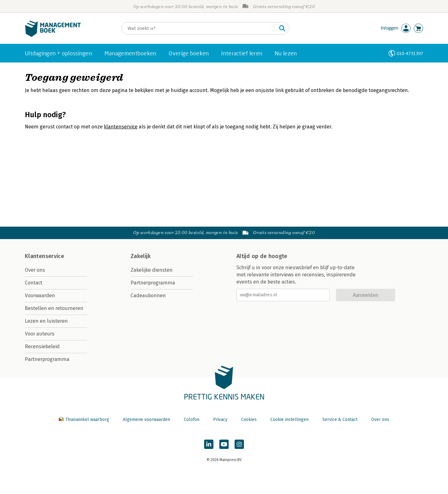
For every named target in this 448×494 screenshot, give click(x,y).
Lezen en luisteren (46, 321)
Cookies (249, 420)
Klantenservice (44, 256)
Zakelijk (141, 256)
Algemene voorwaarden (147, 420)
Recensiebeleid (42, 346)
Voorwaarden (40, 295)
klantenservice (121, 127)
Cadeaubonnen (148, 295)
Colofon (192, 420)
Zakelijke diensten (152, 270)
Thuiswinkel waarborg (85, 420)
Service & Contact (340, 420)
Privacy (220, 420)
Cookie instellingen (289, 420)
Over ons (35, 270)
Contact (34, 283)
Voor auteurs (40, 334)
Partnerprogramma (47, 359)
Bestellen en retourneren (54, 308)
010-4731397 (410, 53)
